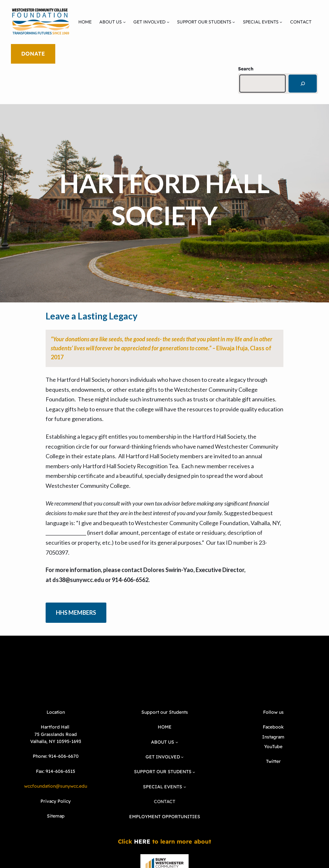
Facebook (273, 727)
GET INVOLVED (149, 22)
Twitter (273, 761)
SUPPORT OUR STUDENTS (204, 22)
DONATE (33, 54)
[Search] (303, 84)
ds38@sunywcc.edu (78, 580)
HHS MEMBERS (76, 613)
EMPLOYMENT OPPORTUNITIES (165, 817)
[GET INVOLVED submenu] (168, 22)
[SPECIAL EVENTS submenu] (281, 22)
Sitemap (56, 816)
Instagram (273, 737)
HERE (142, 841)
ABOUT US (111, 22)
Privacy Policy (56, 801)
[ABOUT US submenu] (124, 22)
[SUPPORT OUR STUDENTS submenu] (234, 22)
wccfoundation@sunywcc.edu (56, 786)
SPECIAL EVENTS (261, 22)
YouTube (273, 747)
